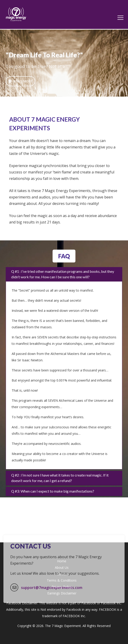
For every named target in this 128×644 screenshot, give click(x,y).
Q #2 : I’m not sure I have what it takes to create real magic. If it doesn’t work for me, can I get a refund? (60, 478)
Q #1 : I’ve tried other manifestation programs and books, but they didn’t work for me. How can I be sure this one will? (63, 274)
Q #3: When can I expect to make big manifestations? (53, 491)
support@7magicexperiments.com (52, 604)
